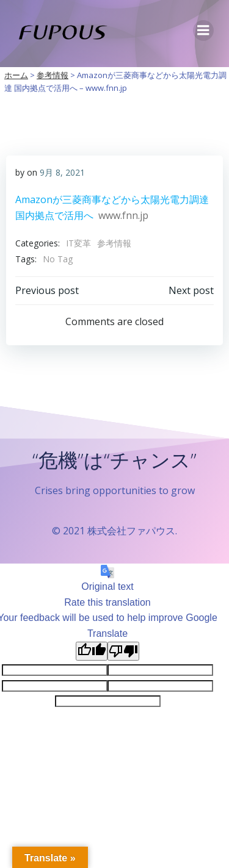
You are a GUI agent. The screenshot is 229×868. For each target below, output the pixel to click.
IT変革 (78, 243)
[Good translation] (92, 651)
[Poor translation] (123, 651)
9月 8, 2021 (62, 172)
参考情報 (114, 243)
